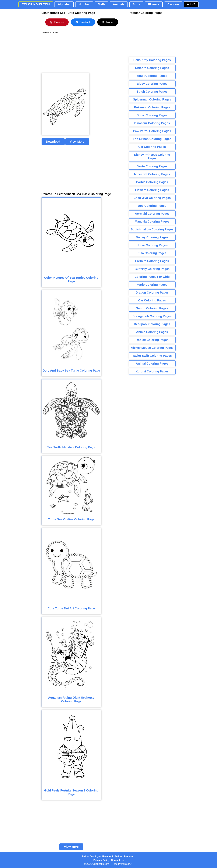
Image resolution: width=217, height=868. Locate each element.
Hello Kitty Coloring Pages (152, 60)
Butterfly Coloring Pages (152, 269)
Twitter (108, 22)
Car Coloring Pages (152, 300)
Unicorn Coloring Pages (152, 68)
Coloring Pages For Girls (152, 277)
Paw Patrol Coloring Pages (152, 131)
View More (77, 142)
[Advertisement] (64, 54)
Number (84, 4)
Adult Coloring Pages (152, 76)
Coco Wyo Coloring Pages (152, 198)
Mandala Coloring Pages (152, 222)
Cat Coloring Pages (152, 147)
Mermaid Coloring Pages (152, 214)
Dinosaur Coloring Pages (152, 123)
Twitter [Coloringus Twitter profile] (119, 856)
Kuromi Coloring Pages (152, 371)
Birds (136, 4)
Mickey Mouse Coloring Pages (152, 348)
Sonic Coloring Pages (152, 115)
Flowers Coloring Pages (152, 190)
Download (53, 142)
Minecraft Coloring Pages (152, 174)
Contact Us (117, 860)
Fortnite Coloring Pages (152, 261)
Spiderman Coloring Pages (152, 99)
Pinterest (57, 22)
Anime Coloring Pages (152, 332)
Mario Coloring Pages (152, 285)
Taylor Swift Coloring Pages (152, 356)
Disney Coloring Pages (152, 237)
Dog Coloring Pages (152, 206)
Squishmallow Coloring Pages (152, 229)
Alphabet (64, 4)
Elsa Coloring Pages (152, 253)
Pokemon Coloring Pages (152, 107)
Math (101, 4)
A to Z (191, 4)
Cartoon (173, 4)
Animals (119, 4)
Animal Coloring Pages (152, 364)
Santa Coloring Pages (152, 166)
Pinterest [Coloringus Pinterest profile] (129, 856)
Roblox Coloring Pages (152, 340)
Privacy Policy (101, 860)
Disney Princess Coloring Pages (152, 157)
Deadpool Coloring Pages (152, 324)
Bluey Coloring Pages (152, 84)
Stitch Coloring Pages (152, 92)
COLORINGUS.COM (36, 4)
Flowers (154, 4)
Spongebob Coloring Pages (152, 316)
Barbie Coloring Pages (152, 182)
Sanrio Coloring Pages (152, 308)
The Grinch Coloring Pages (152, 139)
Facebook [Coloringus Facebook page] (108, 856)
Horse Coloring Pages (152, 245)
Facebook (83, 22)
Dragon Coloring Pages (152, 293)
